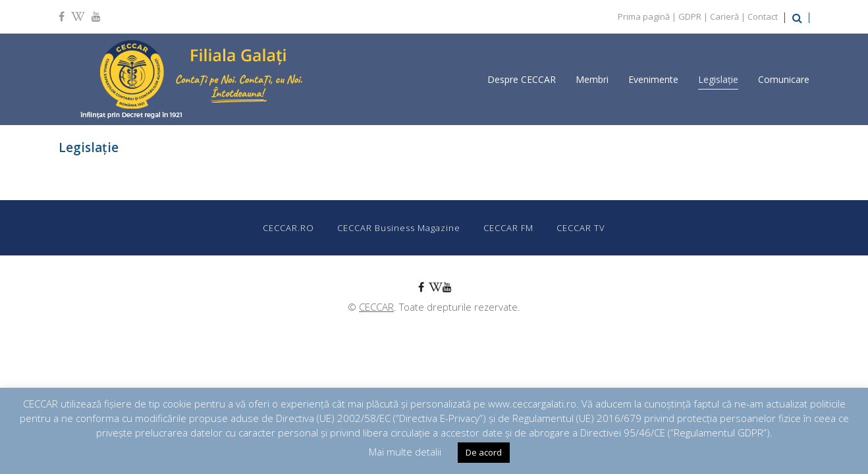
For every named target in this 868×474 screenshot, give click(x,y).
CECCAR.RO (288, 228)
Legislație (718, 79)
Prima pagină (644, 16)
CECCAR (376, 307)
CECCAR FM (508, 228)
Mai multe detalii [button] (405, 452)
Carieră (724, 16)
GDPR (690, 16)
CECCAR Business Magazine (399, 228)
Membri (592, 79)
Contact (763, 16)
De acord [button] (484, 452)
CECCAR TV (581, 228)
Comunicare (784, 79)
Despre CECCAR (522, 79)
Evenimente (653, 79)
